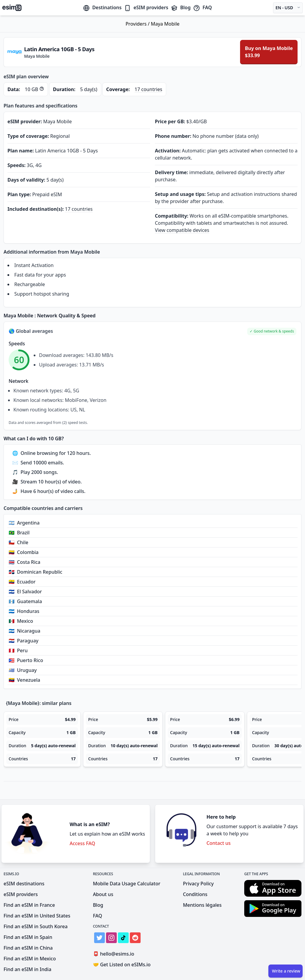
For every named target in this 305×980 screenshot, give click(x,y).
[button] (272, 331)
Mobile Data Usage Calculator (127, 884)
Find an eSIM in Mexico (30, 959)
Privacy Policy (198, 884)
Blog (181, 7)
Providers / (138, 24)
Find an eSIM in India (27, 969)
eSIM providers (146, 7)
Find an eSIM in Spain (28, 937)
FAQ (202, 7)
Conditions (195, 894)
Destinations (102, 7)
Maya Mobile (165, 24)
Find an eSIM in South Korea (36, 926)
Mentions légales (202, 905)
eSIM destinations (24, 884)
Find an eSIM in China (28, 948)
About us (103, 894)
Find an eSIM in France (29, 905)
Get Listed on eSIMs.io (122, 965)
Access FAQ (83, 843)
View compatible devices (182, 230)
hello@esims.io (115, 954)
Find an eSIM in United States (37, 916)
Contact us (218, 843)
